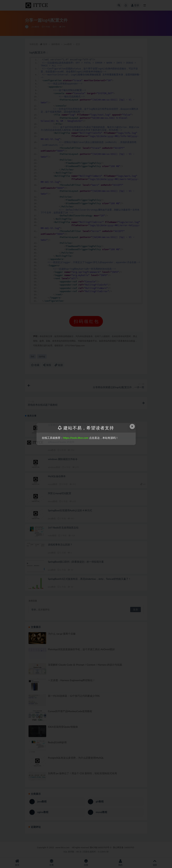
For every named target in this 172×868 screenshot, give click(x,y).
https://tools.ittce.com (76, 438)
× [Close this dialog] (132, 426)
